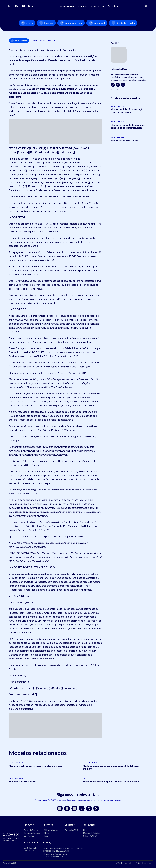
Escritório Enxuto (31, 830)
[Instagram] (118, 85)
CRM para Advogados (53, 830)
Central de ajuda (30, 848)
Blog (85, 830)
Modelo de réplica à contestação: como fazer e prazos (127, 111)
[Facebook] (113, 85)
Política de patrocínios (144, 863)
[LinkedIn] (123, 85)
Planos (47, 833)
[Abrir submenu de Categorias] (118, 6)
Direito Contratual (71, 23)
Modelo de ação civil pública (125, 141)
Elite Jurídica (29, 836)
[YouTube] (67, 808)
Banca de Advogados (32, 833)
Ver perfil (115, 89)
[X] (89, 808)
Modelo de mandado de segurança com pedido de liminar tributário (128, 126)
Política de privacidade (123, 863)
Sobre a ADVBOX (90, 836)
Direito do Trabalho (123, 23)
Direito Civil (97, 23)
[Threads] (96, 808)
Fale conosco (29, 851)
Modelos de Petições (92, 833)
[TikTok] (82, 808)
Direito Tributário (19, 41)
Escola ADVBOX (71, 830)
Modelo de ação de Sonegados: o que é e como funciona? (111, 782)
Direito (27, 23)
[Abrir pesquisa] (146, 6)
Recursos (46, 23)
